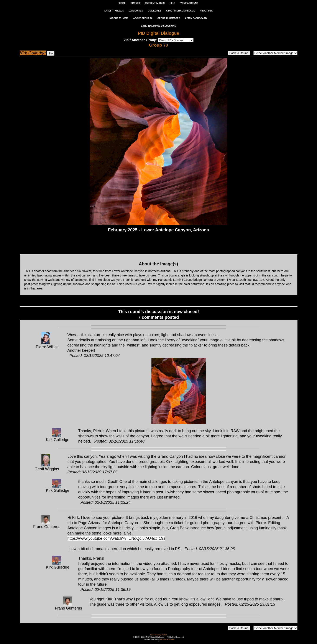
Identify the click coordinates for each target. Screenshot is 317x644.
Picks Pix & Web (167, 639)
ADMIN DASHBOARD (196, 18)
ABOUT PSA (206, 11)
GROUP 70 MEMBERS (169, 18)
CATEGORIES (136, 11)
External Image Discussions (158, 26)
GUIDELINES (154, 11)
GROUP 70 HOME (119, 18)
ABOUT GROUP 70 (143, 18)
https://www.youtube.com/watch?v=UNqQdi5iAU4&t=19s (116, 538)
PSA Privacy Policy (158, 635)
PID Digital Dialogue (158, 33)
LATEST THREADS (114, 11)
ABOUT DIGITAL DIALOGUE (180, 11)
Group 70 (159, 45)
